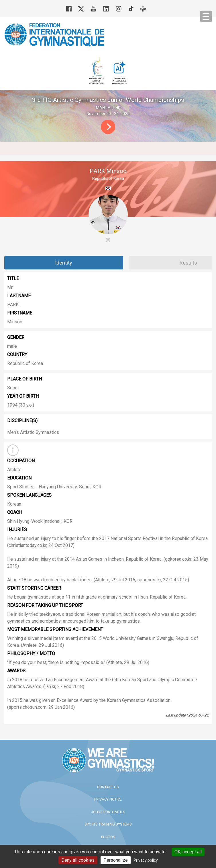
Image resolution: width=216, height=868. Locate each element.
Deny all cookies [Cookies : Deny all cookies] (78, 860)
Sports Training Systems (108, 824)
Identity (64, 263)
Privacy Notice (108, 799)
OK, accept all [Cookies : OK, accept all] (188, 852)
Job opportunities (108, 812)
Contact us (108, 787)
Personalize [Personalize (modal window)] (116, 860)
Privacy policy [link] (146, 860)
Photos (108, 837)
